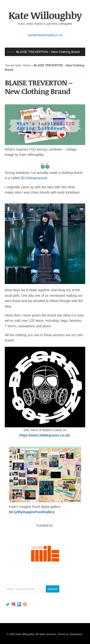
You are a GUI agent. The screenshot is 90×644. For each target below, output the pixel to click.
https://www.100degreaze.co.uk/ (45, 435)
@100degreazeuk (34, 178)
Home (27, 65)
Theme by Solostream (70, 634)
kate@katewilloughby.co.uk (45, 35)
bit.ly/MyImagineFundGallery (32, 512)
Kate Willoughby (45, 15)
